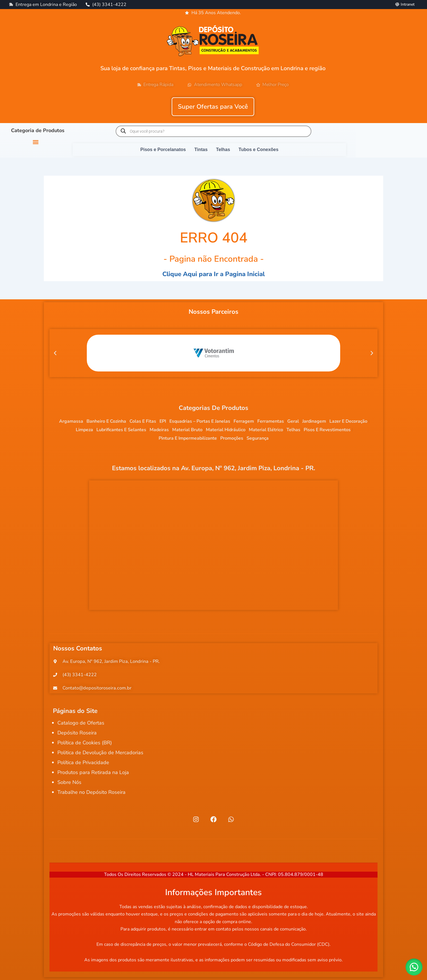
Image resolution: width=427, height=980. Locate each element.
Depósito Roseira (77, 735)
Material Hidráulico (226, 430)
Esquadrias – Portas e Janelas (200, 421)
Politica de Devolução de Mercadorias (100, 755)
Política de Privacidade (83, 765)
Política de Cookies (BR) (85, 745)
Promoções (232, 438)
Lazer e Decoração (348, 421)
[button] (35, 142)
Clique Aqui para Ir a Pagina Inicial (214, 274)
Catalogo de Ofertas (81, 725)
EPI (163, 421)
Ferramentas (271, 421)
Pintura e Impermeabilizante (188, 438)
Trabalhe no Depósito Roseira (91, 794)
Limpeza (84, 430)
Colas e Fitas (143, 421)
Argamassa (71, 421)
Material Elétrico (266, 430)
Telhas (293, 430)
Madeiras (159, 430)
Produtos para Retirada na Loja (93, 775)
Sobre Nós (69, 785)
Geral (293, 421)
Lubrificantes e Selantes (121, 430)
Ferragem (244, 421)
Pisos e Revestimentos (327, 430)
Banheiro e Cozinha (106, 421)
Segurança (258, 438)
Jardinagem (314, 421)
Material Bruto (187, 430)
